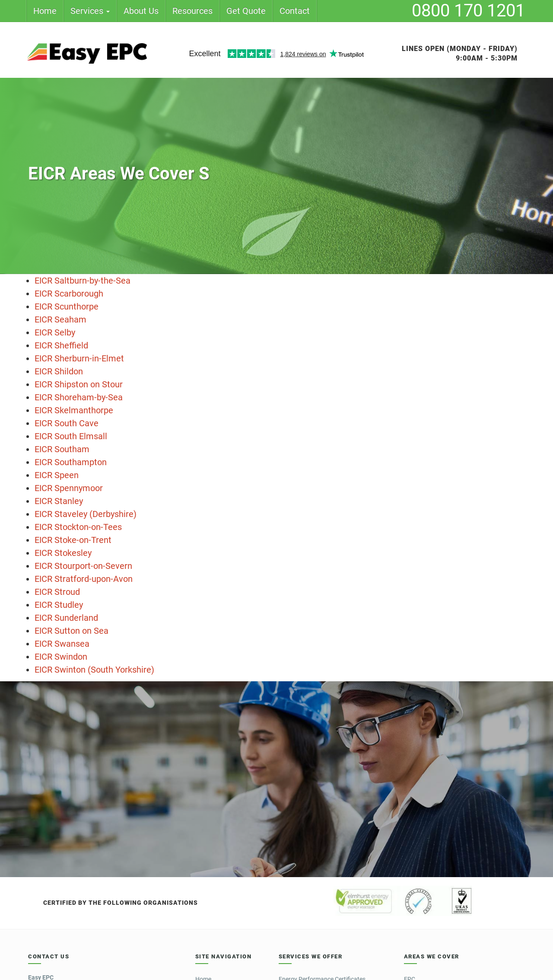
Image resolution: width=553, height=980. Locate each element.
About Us (141, 11)
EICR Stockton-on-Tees (78, 527)
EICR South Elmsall (71, 436)
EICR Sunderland (66, 618)
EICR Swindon (61, 657)
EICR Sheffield (61, 345)
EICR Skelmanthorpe (74, 410)
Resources (192, 11)
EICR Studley (59, 605)
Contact (295, 11)
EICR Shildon (59, 371)
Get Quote (246, 11)
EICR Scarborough (69, 294)
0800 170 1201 (468, 11)
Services (90, 11)
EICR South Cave (67, 423)
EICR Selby (55, 332)
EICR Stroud (57, 592)
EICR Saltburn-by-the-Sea (83, 281)
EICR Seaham (60, 319)
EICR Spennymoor (69, 488)
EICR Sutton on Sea (72, 631)
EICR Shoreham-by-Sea (79, 397)
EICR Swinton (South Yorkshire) (94, 670)
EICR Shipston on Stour (79, 384)
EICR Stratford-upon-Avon (84, 579)
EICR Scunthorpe (67, 306)
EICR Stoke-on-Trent (73, 540)
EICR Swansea (62, 644)
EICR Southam (62, 449)
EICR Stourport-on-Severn (83, 566)
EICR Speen (57, 475)
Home (45, 11)
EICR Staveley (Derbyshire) (86, 514)
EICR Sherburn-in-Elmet (79, 358)
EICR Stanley (59, 501)
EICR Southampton (71, 462)
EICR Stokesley (63, 553)
